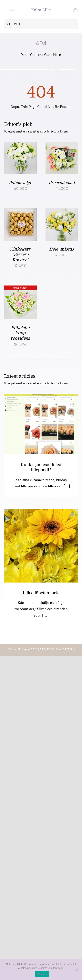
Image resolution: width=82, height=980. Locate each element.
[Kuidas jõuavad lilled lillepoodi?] (41, 424)
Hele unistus (62, 249)
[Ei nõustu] (77, 970)
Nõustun (42, 974)
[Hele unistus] (62, 211)
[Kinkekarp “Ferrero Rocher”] (20, 211)
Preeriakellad (62, 183)
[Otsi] (41, 24)
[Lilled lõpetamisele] (41, 546)
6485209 (49, 650)
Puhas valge (20, 183)
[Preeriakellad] (62, 145)
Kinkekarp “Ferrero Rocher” (20, 255)
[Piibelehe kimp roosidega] (20, 289)
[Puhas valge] (20, 145)
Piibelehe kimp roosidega (20, 333)
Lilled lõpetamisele (41, 593)
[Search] (9, 24)
